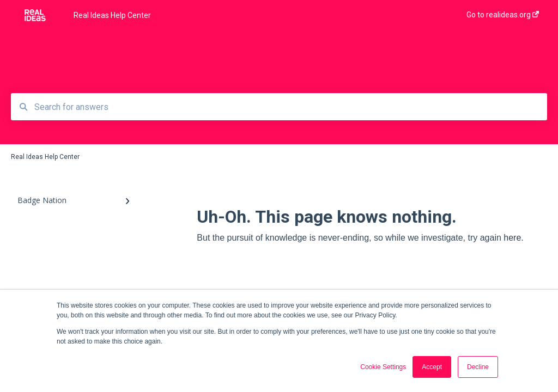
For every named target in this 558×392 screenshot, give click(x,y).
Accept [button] (432, 367)
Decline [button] (478, 367)
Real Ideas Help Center (112, 15)
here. (513, 238)
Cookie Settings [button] (383, 367)
